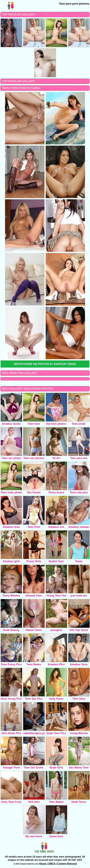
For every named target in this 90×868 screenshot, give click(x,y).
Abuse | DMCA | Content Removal (58, 864)
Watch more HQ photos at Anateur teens (45, 364)
